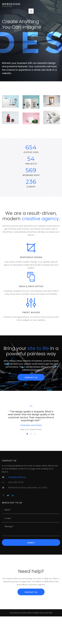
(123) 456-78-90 (16, 482)
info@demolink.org (17, 477)
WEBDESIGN (11, 4)
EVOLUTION (7, 6)
